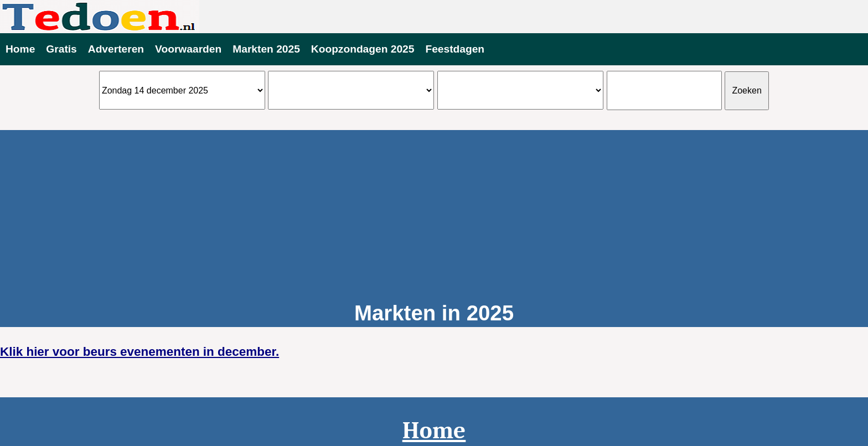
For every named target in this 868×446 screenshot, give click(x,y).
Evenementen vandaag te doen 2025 (434, 17)
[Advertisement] (434, 208)
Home (20, 49)
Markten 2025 (266, 49)
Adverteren (116, 49)
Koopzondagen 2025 (363, 49)
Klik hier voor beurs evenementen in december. (139, 352)
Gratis (61, 49)
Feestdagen (455, 49)
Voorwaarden (188, 49)
